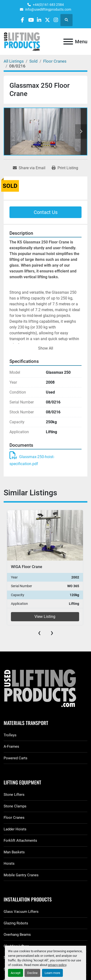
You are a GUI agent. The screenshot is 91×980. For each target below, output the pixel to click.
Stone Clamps (15, 806)
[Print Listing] (65, 168)
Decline (32, 973)
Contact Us (46, 212)
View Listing (45, 617)
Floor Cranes (14, 818)
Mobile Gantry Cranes (21, 875)
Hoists (9, 863)
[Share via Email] (29, 168)
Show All (46, 348)
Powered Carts (16, 758)
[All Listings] (14, 61)
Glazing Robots (16, 923)
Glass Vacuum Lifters (21, 912)
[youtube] (31, 20)
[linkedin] (39, 20)
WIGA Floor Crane (27, 567)
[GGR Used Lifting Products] (45, 689)
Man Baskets (14, 852)
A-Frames (11, 746)
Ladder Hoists (15, 829)
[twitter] (47, 20)
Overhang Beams (17, 935)
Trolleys (10, 735)
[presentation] (39, 633)
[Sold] (33, 61)
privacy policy (57, 965)
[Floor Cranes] (55, 61)
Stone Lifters (14, 795)
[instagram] (56, 20)
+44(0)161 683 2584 (48, 5)
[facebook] (22, 20)
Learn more (52, 973)
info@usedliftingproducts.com (48, 9)
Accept (16, 973)
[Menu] (68, 42)
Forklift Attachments (20, 841)
